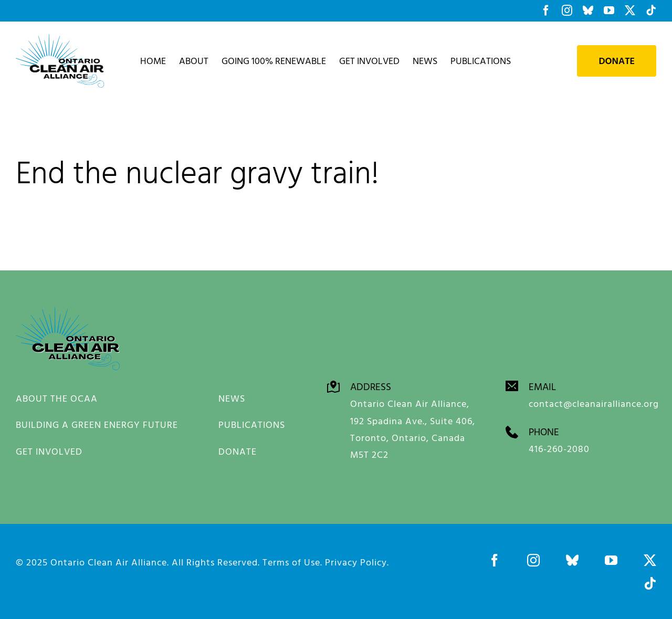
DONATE (238, 451)
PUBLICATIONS (252, 424)
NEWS (232, 398)
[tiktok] (650, 583)
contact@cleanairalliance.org (594, 403)
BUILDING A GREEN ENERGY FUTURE (97, 424)
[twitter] (650, 560)
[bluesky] (572, 560)
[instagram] (533, 560)
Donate (617, 61)
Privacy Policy (356, 562)
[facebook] (495, 560)
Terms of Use (291, 562)
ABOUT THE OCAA (57, 398)
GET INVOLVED (49, 451)
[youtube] (611, 560)
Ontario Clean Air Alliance (109, 562)
